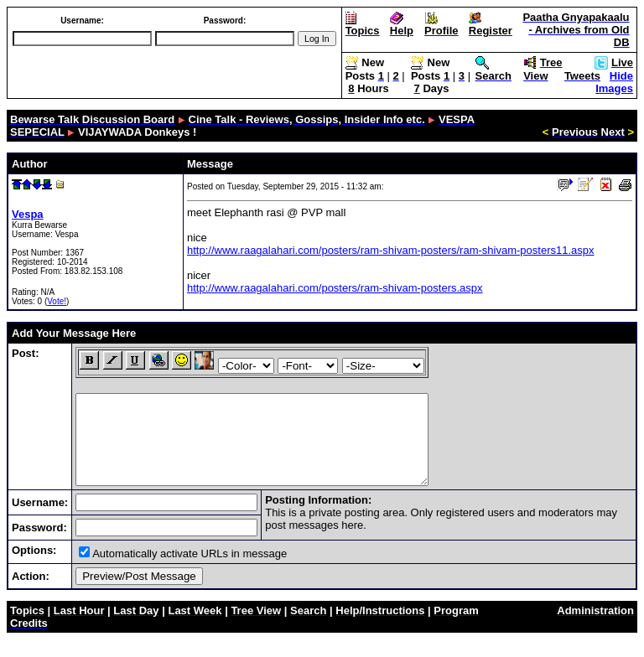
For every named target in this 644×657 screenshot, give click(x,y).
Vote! (57, 301)
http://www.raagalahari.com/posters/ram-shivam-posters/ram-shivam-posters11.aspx (391, 250)
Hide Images (614, 82)
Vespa (28, 214)
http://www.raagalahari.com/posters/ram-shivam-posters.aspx (335, 288)
